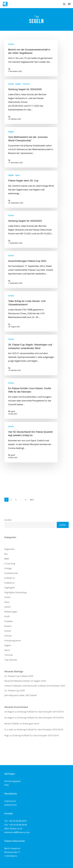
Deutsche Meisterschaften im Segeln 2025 (25, 681)
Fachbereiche (11, 573)
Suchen (8, 520)
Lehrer (8, 607)
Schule (11, 44)
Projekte (8, 621)
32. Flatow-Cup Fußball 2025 (19, 676)
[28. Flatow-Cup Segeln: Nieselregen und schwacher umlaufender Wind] (31, 355)
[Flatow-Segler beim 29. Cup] (31, 189)
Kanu (7, 602)
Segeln (18, 84)
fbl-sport (12, 411)
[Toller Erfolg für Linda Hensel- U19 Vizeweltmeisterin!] (31, 311)
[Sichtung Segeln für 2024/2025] (31, 102)
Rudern (8, 626)
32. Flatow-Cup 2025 (15, 690)
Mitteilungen (11, 612)
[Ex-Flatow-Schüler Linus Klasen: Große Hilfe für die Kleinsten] (31, 399)
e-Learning (10, 563)
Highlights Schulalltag (15, 592)
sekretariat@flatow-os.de (17, 832)
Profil (7, 616)
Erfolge (8, 568)
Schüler (8, 636)
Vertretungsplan (13, 781)
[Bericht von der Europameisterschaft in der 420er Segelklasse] (31, 58)
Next (32, 500)
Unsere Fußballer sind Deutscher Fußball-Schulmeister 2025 (35, 686)
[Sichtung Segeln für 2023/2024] (31, 229)
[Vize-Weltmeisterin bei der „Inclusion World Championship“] (31, 147)
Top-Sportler (11, 660)
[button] (69, 4)
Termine (26, 84)
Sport (18, 175)
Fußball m (10, 578)
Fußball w (9, 583)
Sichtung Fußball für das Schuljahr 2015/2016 (41, 712)
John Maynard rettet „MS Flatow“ (21, 695)
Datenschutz (11, 805)
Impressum (10, 801)
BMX (7, 559)
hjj (9, 69)
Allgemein (9, 549)
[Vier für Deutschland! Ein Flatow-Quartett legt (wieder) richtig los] (31, 442)
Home (7, 597)
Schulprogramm (13, 640)
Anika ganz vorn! (31, 724)
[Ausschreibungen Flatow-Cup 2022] (31, 270)
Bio (6, 554)
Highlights (10, 588)
